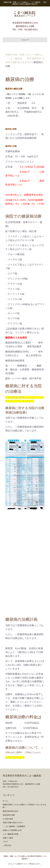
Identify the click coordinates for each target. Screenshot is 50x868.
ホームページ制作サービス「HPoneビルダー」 (25, 864)
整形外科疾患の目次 (10, 811)
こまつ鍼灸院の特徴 (10, 834)
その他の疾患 (8, 819)
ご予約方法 (7, 845)
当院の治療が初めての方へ (13, 823)
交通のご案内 (8, 838)
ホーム (5, 801)
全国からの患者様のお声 (12, 830)
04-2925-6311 (31, 30)
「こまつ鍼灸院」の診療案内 (14, 826)
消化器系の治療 (9, 815)
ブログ (5, 842)
